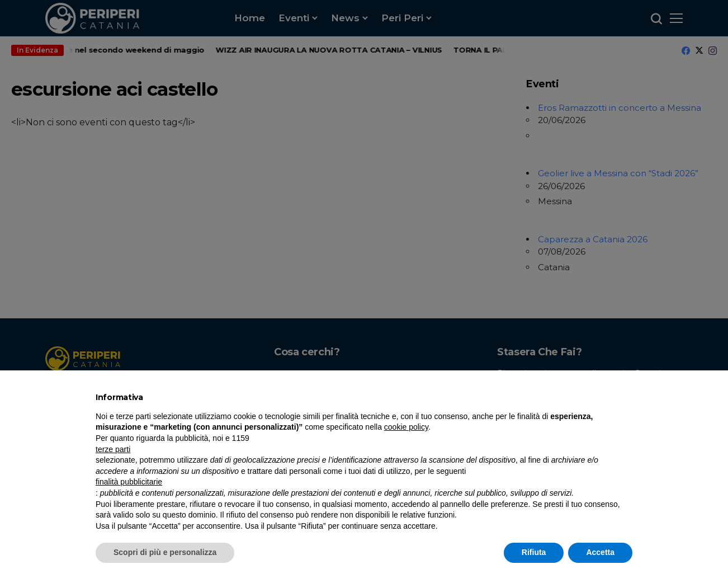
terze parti (113, 449)
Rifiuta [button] (534, 552)
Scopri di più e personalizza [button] (165, 552)
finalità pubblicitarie (129, 482)
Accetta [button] (600, 552)
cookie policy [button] (406, 427)
